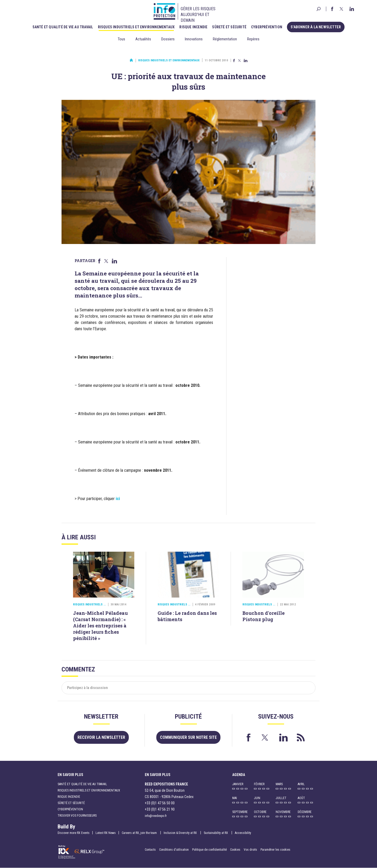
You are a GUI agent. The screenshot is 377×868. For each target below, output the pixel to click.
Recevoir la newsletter (101, 737)
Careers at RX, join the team (140, 833)
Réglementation (225, 39)
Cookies (235, 850)
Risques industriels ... (89, 604)
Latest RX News (106, 833)
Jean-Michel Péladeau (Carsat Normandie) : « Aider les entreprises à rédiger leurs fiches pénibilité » (100, 626)
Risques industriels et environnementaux (137, 27)
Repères (253, 39)
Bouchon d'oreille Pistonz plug (264, 616)
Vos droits (250, 850)
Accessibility (243, 833)
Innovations (194, 39)
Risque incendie (194, 27)
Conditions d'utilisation (174, 850)
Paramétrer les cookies (275, 850)
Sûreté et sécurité (230, 27)
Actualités (143, 39)
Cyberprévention (268, 27)
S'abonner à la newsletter (316, 27)
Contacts (150, 850)
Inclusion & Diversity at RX (181, 833)
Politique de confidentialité (210, 850)
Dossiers (168, 39)
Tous (121, 39)
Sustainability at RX (216, 833)
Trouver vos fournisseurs (77, 816)
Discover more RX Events (74, 833)
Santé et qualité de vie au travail (64, 27)
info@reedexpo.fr (156, 816)
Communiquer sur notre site (188, 737)
